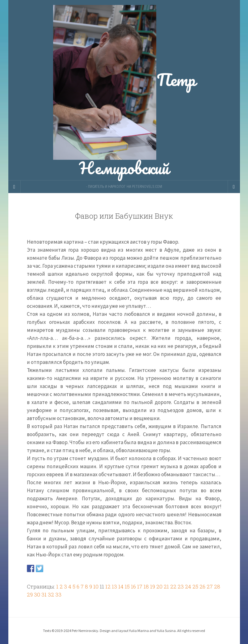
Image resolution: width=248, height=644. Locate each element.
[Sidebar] (15, 187)
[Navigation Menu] (234, 187)
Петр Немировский (124, 90)
